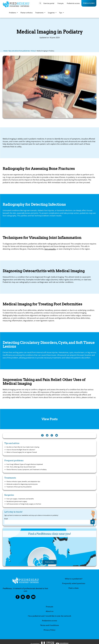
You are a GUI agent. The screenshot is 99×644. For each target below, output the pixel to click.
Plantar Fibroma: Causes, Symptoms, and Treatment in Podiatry (27, 469)
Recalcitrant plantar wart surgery (17, 501)
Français (61, 3)
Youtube (33, 598)
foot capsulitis (50, 249)
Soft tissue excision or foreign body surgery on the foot (24, 504)
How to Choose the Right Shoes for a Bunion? (21, 450)
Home (5, 51)
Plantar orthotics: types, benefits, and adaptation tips (23, 481)
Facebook (18, 598)
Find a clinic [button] (49, 562)
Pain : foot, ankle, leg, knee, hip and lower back (21, 467)
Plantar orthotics (27, 13)
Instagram (23, 598)
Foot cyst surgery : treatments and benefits (20, 499)
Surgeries (52, 13)
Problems (13, 13)
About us (50, 611)
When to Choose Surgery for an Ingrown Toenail (22, 452)
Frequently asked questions (74, 583)
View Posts (50, 419)
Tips (61, 13)
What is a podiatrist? (74, 579)
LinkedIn (28, 598)
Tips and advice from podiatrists (19, 51)
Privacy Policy (49, 630)
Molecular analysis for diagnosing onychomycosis (22, 484)
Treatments (40, 13)
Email (6, 519)
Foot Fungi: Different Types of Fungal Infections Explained (25, 464)
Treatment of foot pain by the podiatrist (19, 487)
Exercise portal (49, 3)
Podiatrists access (73, 3)
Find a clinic (89, 3)
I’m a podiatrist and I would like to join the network (49, 616)
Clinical (33, 51)
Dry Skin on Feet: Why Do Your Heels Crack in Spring (23, 447)
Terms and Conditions (50, 625)
